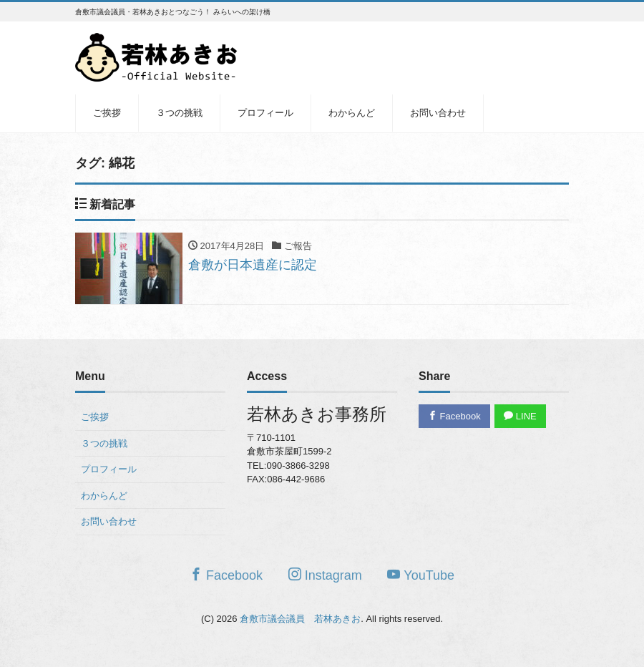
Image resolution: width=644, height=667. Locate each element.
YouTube (421, 575)
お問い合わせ (438, 113)
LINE (520, 416)
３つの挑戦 (179, 113)
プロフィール (265, 113)
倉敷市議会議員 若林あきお (300, 619)
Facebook (454, 416)
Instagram (325, 575)
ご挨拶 (107, 113)
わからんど (352, 113)
